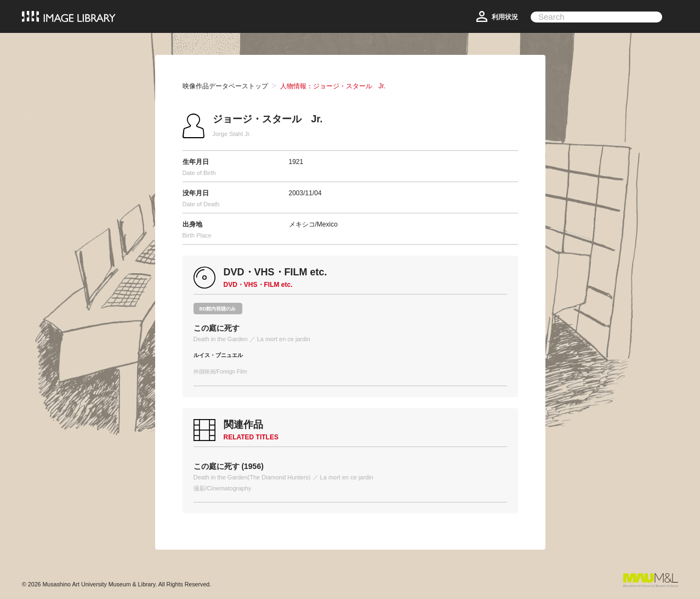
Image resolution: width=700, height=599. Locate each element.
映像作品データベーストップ (225, 86)
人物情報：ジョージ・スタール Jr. (333, 86)
